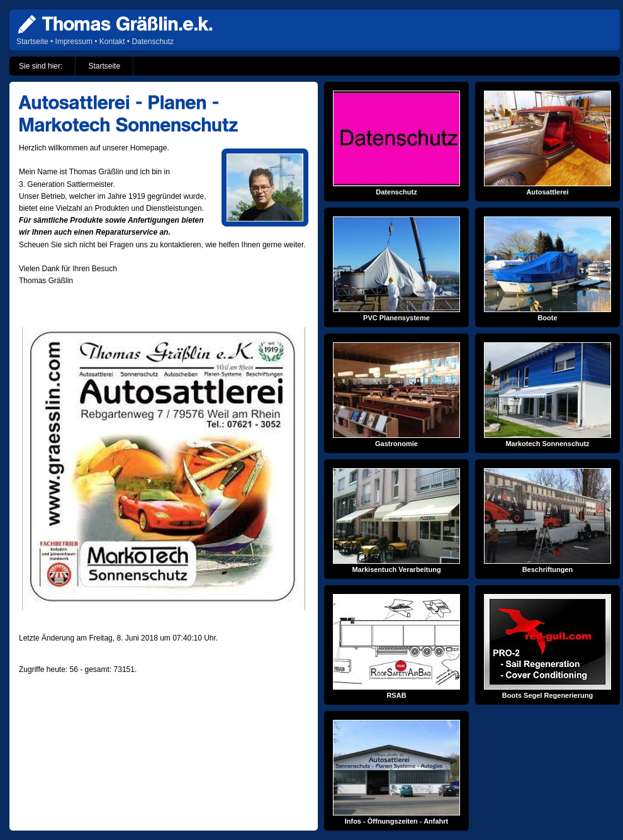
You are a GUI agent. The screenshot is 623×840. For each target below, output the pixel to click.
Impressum (74, 42)
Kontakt (112, 42)
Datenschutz (153, 42)
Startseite (32, 42)
